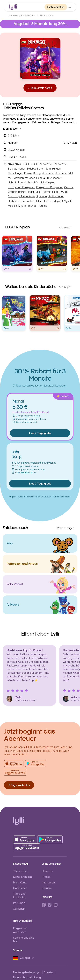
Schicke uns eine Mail (24, 939)
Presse (46, 877)
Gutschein (19, 909)
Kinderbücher (29, 15)
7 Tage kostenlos (19, 785)
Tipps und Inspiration (20, 895)
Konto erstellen (56, 7)
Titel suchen (21, 871)
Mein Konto (20, 882)
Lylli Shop (19, 903)
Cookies (49, 972)
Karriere (47, 888)
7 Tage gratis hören (40, 88)
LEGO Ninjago (46, 15)
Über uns (48, 871)
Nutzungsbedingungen (27, 972)
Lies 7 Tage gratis (40, 433)
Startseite (13, 15)
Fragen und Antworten (20, 930)
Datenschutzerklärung (27, 977)
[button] (70, 7)
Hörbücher (20, 888)
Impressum (49, 882)
